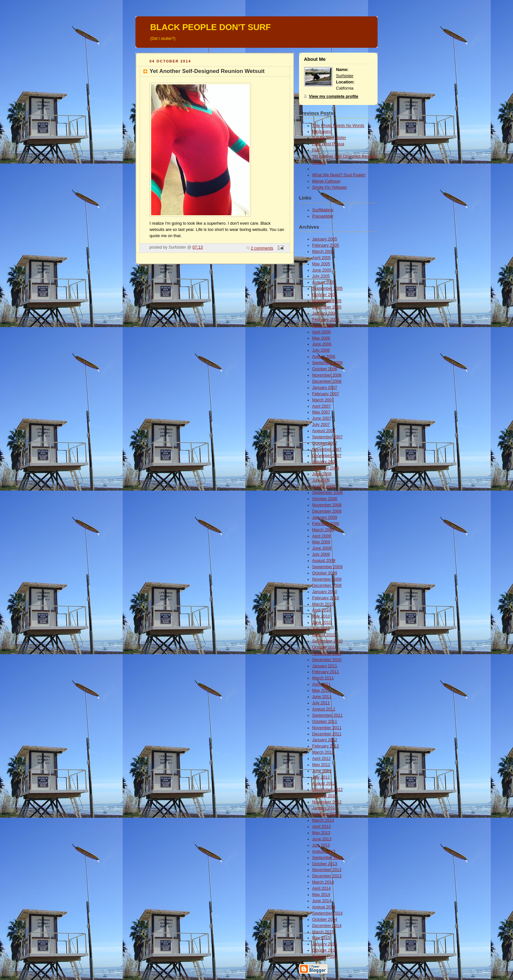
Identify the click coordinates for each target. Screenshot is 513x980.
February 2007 (326, 394)
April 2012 (321, 759)
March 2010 (323, 604)
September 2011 (327, 715)
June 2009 (322, 548)
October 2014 (325, 919)
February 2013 (326, 814)
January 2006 (325, 313)
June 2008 (322, 474)
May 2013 (321, 833)
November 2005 (327, 301)
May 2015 (321, 938)
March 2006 (323, 326)
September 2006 (327, 363)
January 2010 (325, 592)
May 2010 (321, 616)
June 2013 (322, 839)
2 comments (262, 248)
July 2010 (321, 629)
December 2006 (327, 381)
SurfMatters (323, 210)
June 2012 (322, 771)
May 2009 (321, 542)
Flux (316, 150)
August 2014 (324, 907)
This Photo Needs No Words (338, 126)
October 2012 (325, 796)
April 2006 (321, 332)
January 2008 (325, 462)
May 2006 (321, 338)
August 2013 (324, 851)
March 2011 (323, 678)
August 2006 (324, 357)
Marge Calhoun (326, 181)
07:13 (198, 247)
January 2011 (325, 666)
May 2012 (321, 765)
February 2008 (326, 468)
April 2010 (321, 610)
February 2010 (326, 598)
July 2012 (321, 777)
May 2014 (321, 895)
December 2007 (327, 456)
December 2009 (327, 586)
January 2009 (325, 517)
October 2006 (325, 369)
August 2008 (324, 486)
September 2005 (327, 289)
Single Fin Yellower (330, 187)
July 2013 (321, 845)
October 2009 (325, 573)
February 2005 (326, 245)
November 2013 (327, 870)
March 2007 (323, 400)
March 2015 (323, 932)
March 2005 (323, 252)
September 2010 (327, 641)
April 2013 (321, 827)
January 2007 (325, 388)
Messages (321, 131)
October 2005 (325, 295)
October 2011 (325, 722)
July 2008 (321, 480)
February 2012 (326, 746)
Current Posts (325, 956)
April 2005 (321, 258)
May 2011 (321, 691)
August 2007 (324, 431)
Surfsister (345, 76)
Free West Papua (328, 144)
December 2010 (327, 660)
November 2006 (327, 375)
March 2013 (323, 820)
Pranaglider (323, 216)
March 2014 (323, 882)
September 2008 (327, 493)
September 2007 (327, 437)
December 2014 (327, 926)
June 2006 (322, 344)
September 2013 (327, 858)
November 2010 (327, 654)
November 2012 (327, 802)
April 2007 (321, 406)
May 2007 (321, 412)
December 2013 (327, 876)
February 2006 (326, 320)
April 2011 (321, 684)
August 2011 (324, 709)
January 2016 (325, 944)
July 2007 (321, 425)
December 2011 (327, 734)
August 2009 (324, 561)
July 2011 (321, 703)
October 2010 (325, 647)
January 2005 (325, 239)
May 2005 (321, 264)
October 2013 (325, 864)
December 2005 (327, 307)
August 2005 (324, 282)
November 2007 (327, 449)
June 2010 (322, 622)
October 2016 (325, 950)
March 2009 (323, 530)
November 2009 (327, 579)
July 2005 (321, 276)
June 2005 (322, 270)
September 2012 (327, 790)
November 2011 (327, 728)
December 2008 (327, 511)
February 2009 (326, 524)
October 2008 (325, 499)
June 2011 (322, 697)
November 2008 (327, 505)
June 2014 (322, 901)
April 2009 (321, 536)
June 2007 (322, 418)
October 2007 (325, 443)
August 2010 (324, 635)
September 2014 (327, 913)
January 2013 (325, 808)
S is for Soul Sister (329, 138)
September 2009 (327, 567)
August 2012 (324, 783)
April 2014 (321, 888)
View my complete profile (334, 96)
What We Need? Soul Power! (339, 175)
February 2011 (326, 672)
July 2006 (321, 350)
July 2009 (321, 554)
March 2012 (323, 752)
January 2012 (325, 740)
